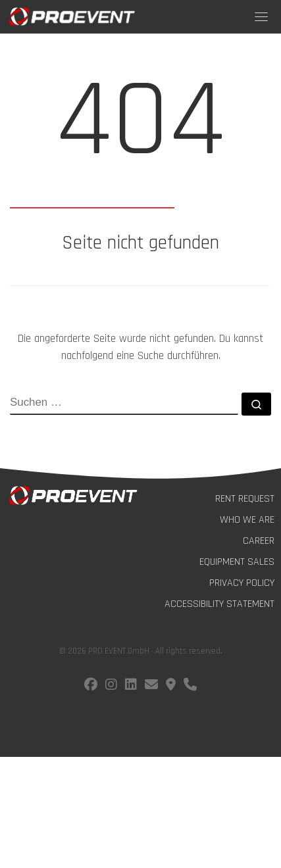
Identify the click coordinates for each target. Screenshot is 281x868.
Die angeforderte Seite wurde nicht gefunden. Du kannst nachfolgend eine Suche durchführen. (140, 347)
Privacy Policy (242, 583)
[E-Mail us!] (151, 686)
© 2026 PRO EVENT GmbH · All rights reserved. (141, 651)
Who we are (247, 520)
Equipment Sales (237, 562)
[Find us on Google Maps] (171, 686)
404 (140, 121)
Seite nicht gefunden (140, 243)
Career (259, 541)
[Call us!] (190, 686)
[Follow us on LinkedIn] (131, 686)
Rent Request (245, 499)
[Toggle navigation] (261, 16)
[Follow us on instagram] (111, 686)
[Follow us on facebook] (91, 686)
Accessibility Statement (219, 604)
